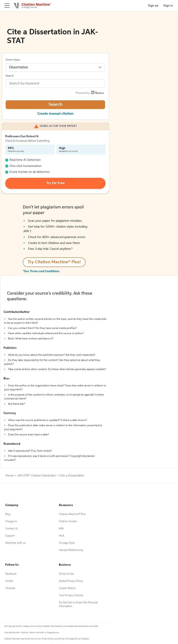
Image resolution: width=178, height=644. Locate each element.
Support (10, 536)
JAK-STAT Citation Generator (36, 476)
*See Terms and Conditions (41, 271)
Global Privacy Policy (71, 581)
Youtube (10, 588)
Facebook (11, 574)
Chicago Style (67, 543)
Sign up (153, 6)
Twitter (9, 581)
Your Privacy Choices (71, 595)
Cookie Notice (67, 588)
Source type (13, 60)
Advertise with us (15, 543)
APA (61, 529)
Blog (8, 514)
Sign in (168, 6)
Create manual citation (55, 114)
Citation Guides (68, 522)
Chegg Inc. (12, 522)
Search (10, 76)
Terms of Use (66, 574)
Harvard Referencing (71, 550)
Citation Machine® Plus (72, 514)
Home (9, 476)
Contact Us (12, 529)
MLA (62, 536)
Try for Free (55, 183)
